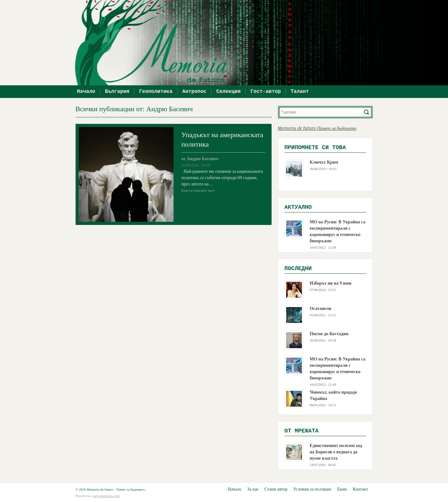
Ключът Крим (324, 162)
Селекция (228, 92)
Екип (342, 489)
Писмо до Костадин (329, 334)
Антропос (195, 92)
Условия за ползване (312, 489)
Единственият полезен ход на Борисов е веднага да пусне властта (336, 452)
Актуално (298, 207)
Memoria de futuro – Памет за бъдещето (227, 43)
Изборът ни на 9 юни (331, 283)
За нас (253, 489)
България (117, 92)
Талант (300, 92)
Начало (86, 92)
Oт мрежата (302, 431)
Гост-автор (266, 92)
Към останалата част (198, 191)
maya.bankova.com (106, 496)
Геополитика (156, 92)
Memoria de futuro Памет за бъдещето (317, 128)
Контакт (360, 489)
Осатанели (321, 308)
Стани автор (276, 489)
